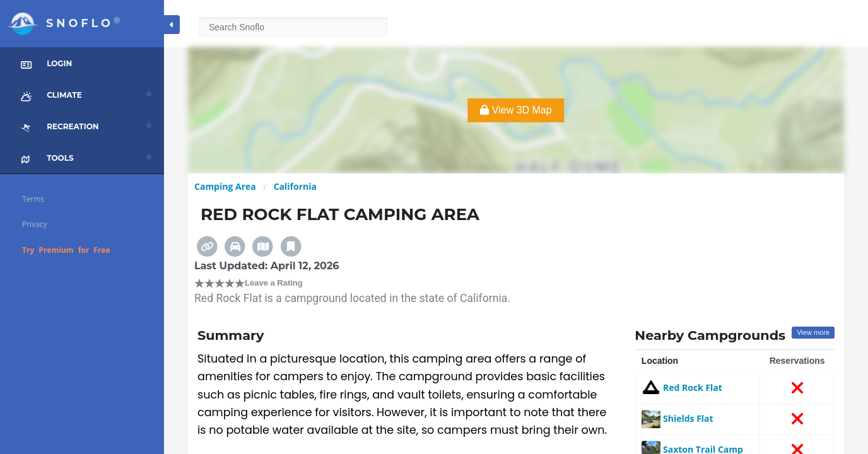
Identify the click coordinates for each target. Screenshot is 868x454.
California (295, 186)
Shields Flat (677, 418)
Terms (33, 199)
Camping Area (225, 186)
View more (813, 332)
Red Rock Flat (682, 387)
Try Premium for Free (66, 250)
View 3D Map (516, 110)
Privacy (35, 224)
